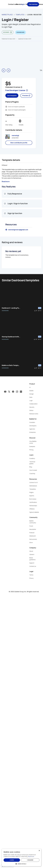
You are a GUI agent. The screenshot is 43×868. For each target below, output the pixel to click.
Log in (23, 4)
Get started (33, 4)
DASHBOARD (5, 311)
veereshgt (15, 135)
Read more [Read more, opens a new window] (31, 857)
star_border (39, 311)
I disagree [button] (30, 860)
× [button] (39, 851)
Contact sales (13, 4)
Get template (12, 96)
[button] (21, 864)
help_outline (21, 87)
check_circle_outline (5, 194)
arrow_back (4, 70)
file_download (35, 311)
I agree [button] (12, 860)
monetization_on (6, 107)
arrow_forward (9, 70)
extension (6, 110)
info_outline (11, 32)
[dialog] (21, 857)
